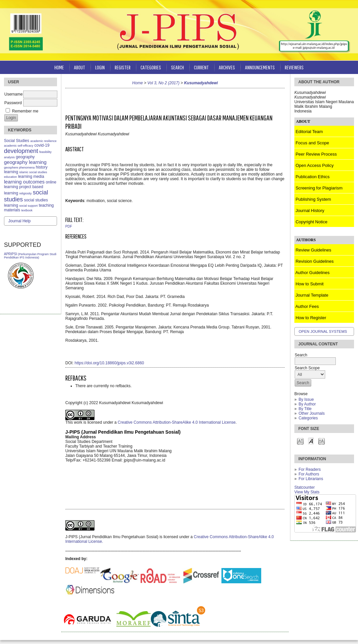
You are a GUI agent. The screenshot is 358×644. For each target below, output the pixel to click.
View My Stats (307, 492)
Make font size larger (322, 441)
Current (201, 67)
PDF (69, 226)
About (80, 67)
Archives (227, 67)
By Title (305, 409)
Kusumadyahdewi (201, 83)
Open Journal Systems (323, 331)
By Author (307, 404)
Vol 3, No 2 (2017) (164, 83)
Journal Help (19, 221)
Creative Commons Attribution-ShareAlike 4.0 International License (177, 422)
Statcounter (304, 487)
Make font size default (311, 441)
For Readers (310, 469)
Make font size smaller (300, 441)
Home (59, 67)
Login (100, 67)
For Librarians (311, 479)
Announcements (260, 67)
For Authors (309, 474)
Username (13, 94)
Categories (308, 418)
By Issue (306, 399)
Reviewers (294, 67)
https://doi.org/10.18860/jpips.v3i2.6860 (109, 363)
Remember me (25, 111)
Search (178, 67)
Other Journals (312, 413)
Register (123, 67)
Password (13, 103)
